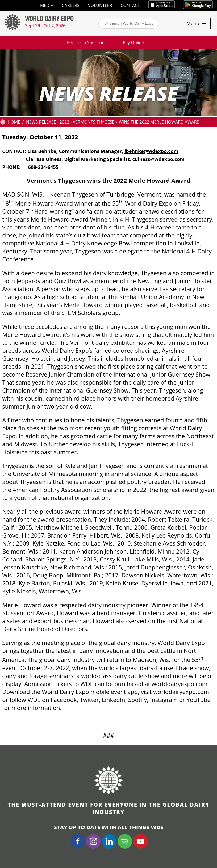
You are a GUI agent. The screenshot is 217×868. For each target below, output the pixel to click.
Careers (71, 5)
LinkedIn (114, 700)
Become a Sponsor (85, 42)
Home (14, 122)
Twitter (89, 700)
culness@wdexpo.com (158, 159)
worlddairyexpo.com (180, 684)
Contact (130, 5)
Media (47, 5)
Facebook (64, 700)
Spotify (138, 700)
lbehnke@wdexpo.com (151, 151)
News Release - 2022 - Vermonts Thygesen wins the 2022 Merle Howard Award (113, 122)
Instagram (164, 700)
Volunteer (100, 5)
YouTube (198, 700)
